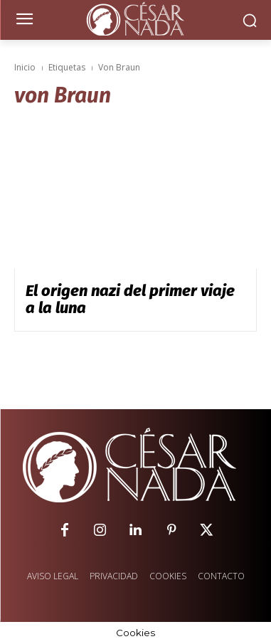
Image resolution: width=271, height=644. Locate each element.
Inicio (25, 67)
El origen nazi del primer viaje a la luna (130, 299)
